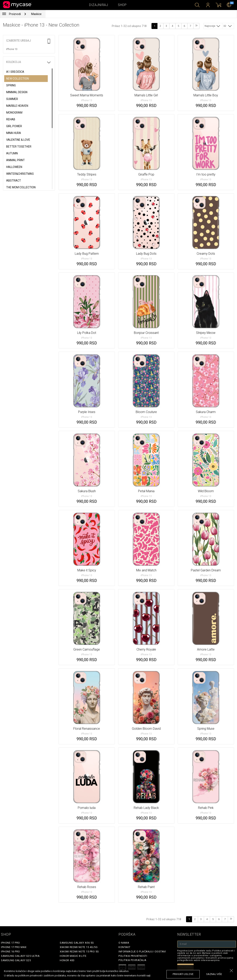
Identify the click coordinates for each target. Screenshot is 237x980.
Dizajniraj (99, 5)
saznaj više (214, 974)
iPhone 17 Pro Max (14, 947)
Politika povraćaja (132, 960)
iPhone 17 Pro (10, 943)
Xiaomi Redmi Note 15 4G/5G (79, 947)
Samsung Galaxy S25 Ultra (20, 956)
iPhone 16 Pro (10, 952)
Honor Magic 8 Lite (73, 956)
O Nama (124, 943)
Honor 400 (67, 960)
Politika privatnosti (133, 956)
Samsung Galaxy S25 (16, 960)
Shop (122, 5)
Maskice (36, 14)
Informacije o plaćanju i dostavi (142, 952)
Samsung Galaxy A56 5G (77, 943)
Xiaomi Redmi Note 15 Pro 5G (79, 952)
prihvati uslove (183, 974)
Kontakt (124, 947)
